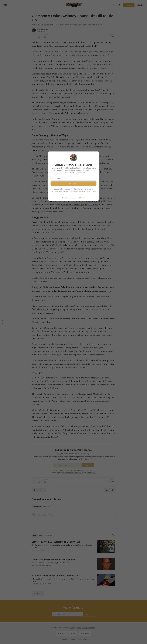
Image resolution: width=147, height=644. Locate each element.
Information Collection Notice (73, 191)
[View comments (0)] (40, 37)
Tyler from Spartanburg (58, 97)
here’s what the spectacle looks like (68, 61)
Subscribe (129, 5)
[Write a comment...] (76, 518)
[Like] (34, 37)
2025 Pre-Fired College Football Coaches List (55, 576)
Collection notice (89, 628)
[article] (73, 547)
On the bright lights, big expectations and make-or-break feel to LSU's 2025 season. (62, 546)
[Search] (114, 5)
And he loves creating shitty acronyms (79, 205)
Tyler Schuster (42, 29)
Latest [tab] (40, 535)
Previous (39, 490)
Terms (79, 628)
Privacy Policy (91, 191)
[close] (96, 155)
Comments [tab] (37, 507)
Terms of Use (85, 189)
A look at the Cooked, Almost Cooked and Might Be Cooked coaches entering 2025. (63, 580)
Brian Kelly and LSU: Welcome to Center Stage (56, 542)
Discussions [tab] (49, 535)
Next (110, 490)
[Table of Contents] (3, 322)
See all (38, 593)
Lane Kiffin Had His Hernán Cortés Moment (54, 560)
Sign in (140, 5)
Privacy (73, 628)
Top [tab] (34, 535)
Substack (63, 639)
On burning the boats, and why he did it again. (50, 563)
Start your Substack (66, 633)
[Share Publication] (119, 5)
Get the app (85, 633)
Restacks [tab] (47, 507)
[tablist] (41, 507)
